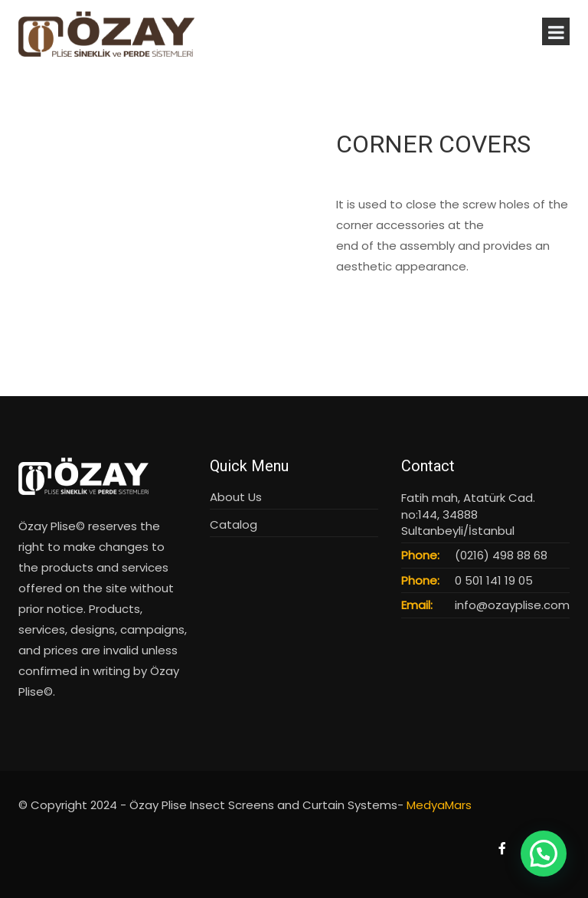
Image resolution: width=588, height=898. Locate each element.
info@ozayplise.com (512, 605)
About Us (236, 497)
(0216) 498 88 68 (501, 555)
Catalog (234, 524)
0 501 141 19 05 (494, 580)
